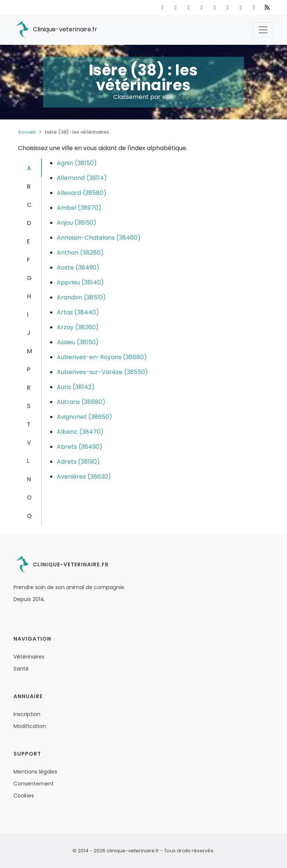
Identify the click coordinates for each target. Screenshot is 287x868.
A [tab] (29, 168)
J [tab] (29, 333)
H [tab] (29, 296)
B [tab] (29, 186)
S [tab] (29, 406)
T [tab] (29, 424)
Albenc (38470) (80, 432)
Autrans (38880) (81, 402)
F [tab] (28, 260)
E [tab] (28, 241)
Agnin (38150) (77, 163)
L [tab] (28, 461)
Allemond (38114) (82, 178)
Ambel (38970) (79, 208)
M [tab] (30, 351)
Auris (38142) (76, 387)
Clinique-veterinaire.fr (55, 30)
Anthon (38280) (80, 253)
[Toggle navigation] (263, 30)
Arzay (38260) (78, 327)
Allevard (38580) (82, 193)
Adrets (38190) (78, 462)
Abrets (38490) (80, 447)
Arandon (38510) (81, 297)
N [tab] (29, 479)
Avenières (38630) (84, 477)
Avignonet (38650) (84, 417)
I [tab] (28, 315)
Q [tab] (29, 516)
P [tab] (29, 369)
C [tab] (29, 205)
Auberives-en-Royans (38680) (102, 357)
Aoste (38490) (78, 267)
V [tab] (29, 443)
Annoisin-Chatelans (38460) (99, 238)
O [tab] (29, 497)
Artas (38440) (78, 312)
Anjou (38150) (77, 223)
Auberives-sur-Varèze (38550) (102, 372)
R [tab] (29, 388)
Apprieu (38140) (80, 282)
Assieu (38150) (78, 342)
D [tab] (29, 223)
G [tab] (29, 278)
